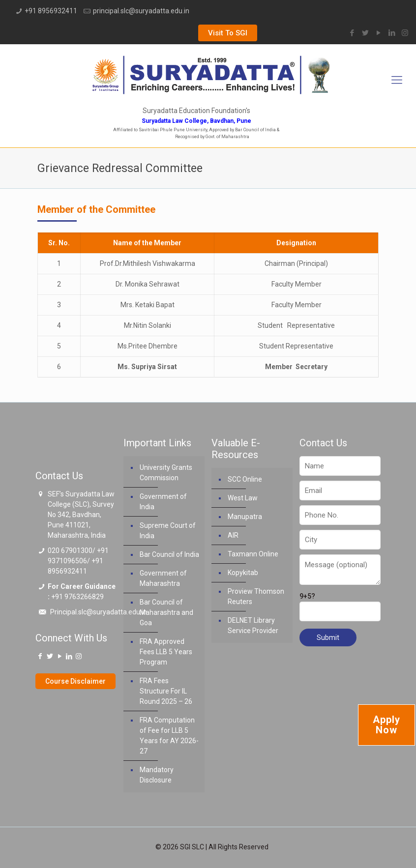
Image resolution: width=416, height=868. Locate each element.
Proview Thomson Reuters (256, 596)
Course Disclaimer (75, 681)
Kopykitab (243, 573)
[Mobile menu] (397, 80)
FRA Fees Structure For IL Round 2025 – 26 (166, 691)
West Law (243, 498)
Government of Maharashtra (163, 578)
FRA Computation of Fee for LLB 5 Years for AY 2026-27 (169, 736)
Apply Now (386, 725)
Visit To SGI (228, 33)
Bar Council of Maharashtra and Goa (166, 612)
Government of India (163, 502)
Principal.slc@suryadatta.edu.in (99, 612)
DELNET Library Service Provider (253, 625)
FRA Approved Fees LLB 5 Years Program (166, 652)
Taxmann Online (253, 554)
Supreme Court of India (168, 531)
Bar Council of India (169, 554)
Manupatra (245, 517)
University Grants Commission (166, 473)
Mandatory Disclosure (157, 775)
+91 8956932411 (51, 11)
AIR (233, 535)
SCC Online (245, 479)
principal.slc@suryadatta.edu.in (141, 11)
